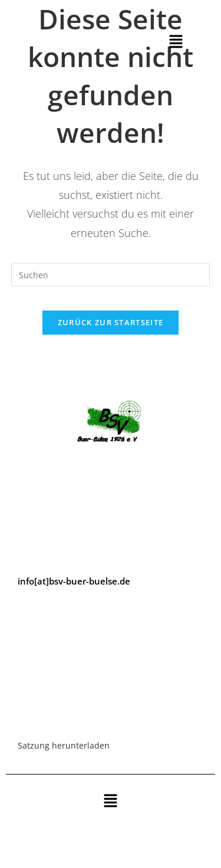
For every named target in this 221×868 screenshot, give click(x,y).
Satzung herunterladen (64, 745)
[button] (176, 42)
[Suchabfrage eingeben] (111, 275)
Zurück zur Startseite (111, 322)
